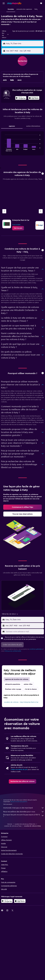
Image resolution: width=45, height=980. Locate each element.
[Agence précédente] (4, 211)
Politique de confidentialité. (13, 651)
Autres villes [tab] (28, 684)
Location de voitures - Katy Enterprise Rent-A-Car (21, 702)
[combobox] (5, 34)
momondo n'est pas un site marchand (24, 808)
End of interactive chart (4, 150)
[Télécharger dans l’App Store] (34, 98)
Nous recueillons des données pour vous (24, 812)
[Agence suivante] (41, 211)
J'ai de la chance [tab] (31, 689)
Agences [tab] (12, 126)
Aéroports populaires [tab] (13, 684)
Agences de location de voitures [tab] (17, 679)
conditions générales (36, 649)
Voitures (10, 824)
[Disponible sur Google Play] (21, 98)
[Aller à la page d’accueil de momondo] (14, 3)
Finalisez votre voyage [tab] (13, 689)
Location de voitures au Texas (13, 826)
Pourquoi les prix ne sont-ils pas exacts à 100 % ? (24, 816)
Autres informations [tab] (33, 126)
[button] (4, 3)
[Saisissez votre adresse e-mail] (24, 632)
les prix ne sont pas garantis (19, 802)
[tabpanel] (22, 144)
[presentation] (34, 98)
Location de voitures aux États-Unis (25, 824)
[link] (18, 228)
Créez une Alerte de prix (19, 770)
